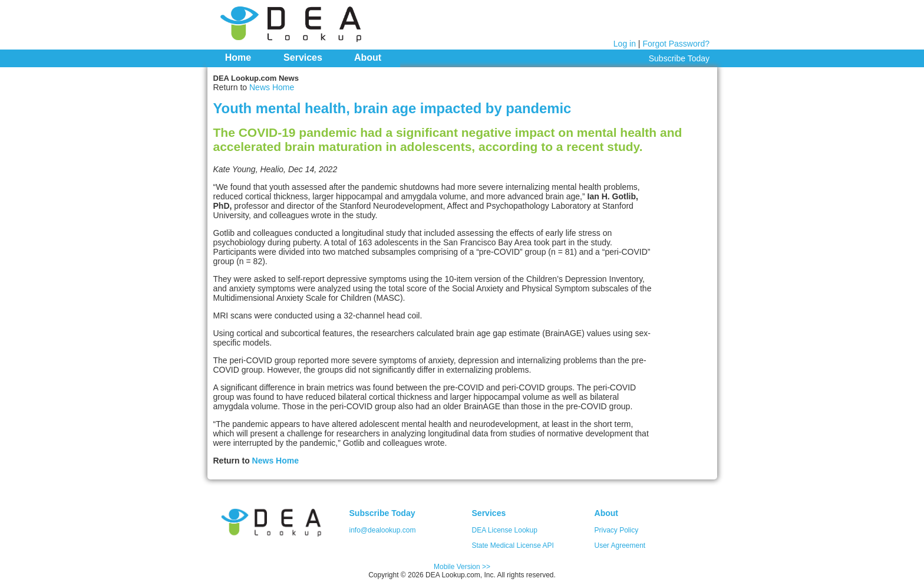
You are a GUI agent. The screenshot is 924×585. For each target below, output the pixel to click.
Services (303, 57)
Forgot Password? (676, 44)
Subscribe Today (679, 58)
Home (238, 57)
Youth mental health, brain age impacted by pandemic (392, 108)
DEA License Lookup (505, 530)
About (368, 57)
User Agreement (620, 545)
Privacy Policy (617, 530)
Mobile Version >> (462, 567)
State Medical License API (513, 545)
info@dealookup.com (383, 530)
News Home (272, 87)
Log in (625, 44)
